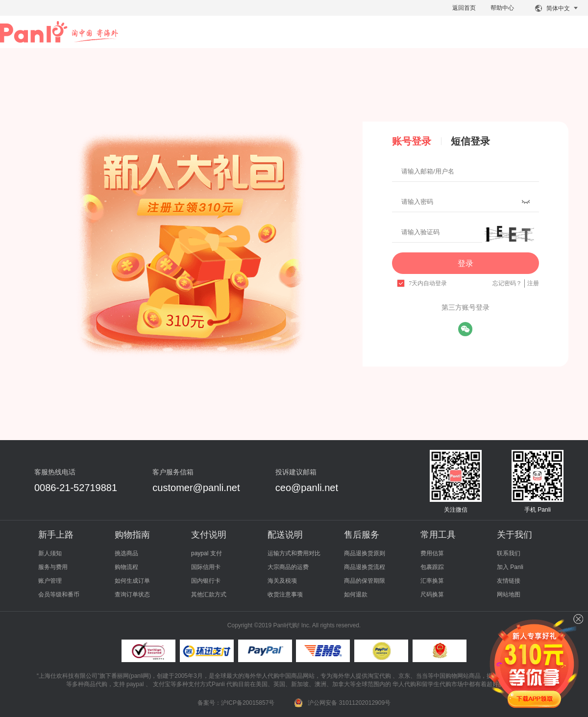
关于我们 (514, 535)
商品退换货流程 (365, 567)
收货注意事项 (285, 594)
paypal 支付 (207, 553)
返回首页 (464, 8)
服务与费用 (53, 567)
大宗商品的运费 (288, 567)
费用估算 (432, 553)
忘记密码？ (507, 283)
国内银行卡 (206, 581)
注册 (533, 283)
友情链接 (509, 581)
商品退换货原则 (365, 553)
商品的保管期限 (365, 581)
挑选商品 (126, 553)
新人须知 (50, 553)
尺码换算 (432, 594)
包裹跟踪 (432, 567)
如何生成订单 (132, 581)
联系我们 (509, 553)
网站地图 (509, 594)
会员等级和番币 (59, 594)
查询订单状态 (132, 594)
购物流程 (126, 567)
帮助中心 (502, 8)
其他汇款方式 (209, 594)
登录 (465, 263)
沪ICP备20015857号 (248, 703)
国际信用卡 (206, 567)
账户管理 (50, 581)
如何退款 (356, 594)
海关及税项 (282, 581)
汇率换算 (432, 581)
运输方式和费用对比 (294, 553)
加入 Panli (510, 567)
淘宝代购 (379, 676)
